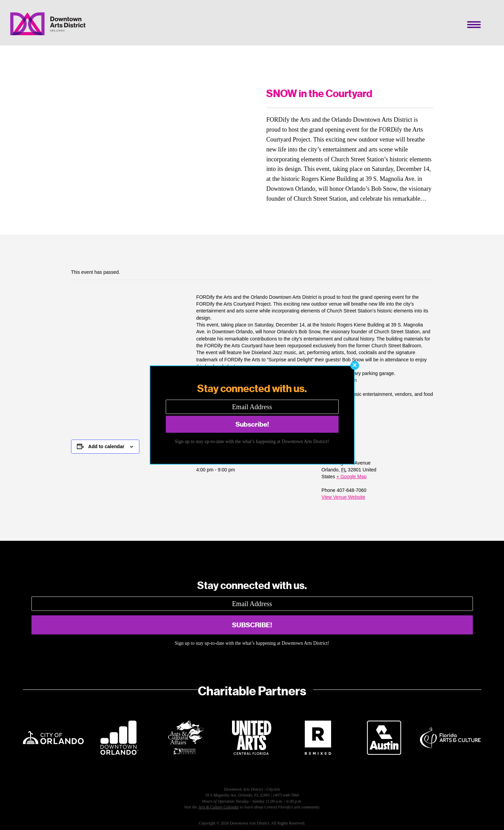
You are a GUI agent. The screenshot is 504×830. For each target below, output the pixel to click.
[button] (355, 365)
